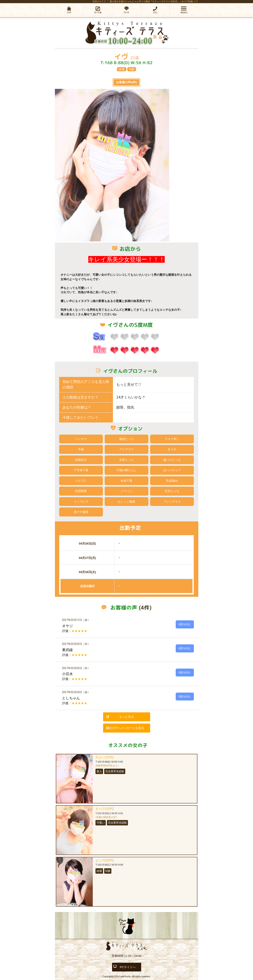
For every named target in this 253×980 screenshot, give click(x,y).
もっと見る (126, 717)
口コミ (127, 10)
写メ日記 (98, 10)
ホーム (69, 10)
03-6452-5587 (155, 10)
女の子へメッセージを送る (127, 728)
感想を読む (185, 624)
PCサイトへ (128, 967)
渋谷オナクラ (99, 1)
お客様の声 (127, 82)
